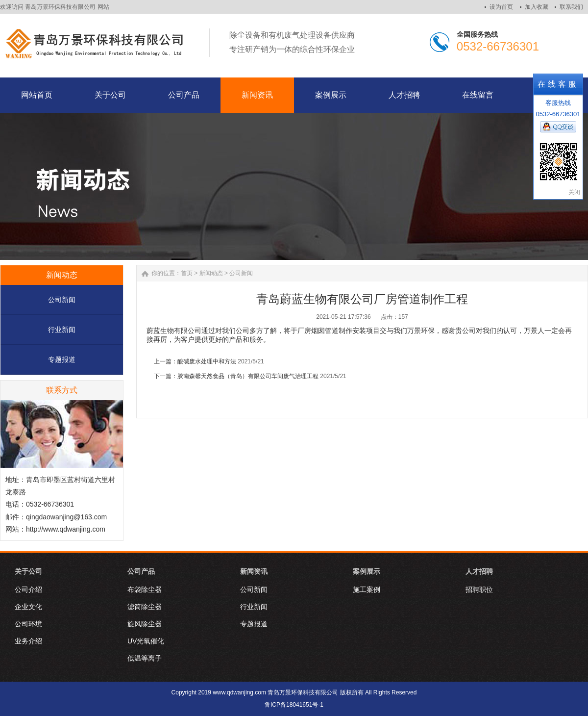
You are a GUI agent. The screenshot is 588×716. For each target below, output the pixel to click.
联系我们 (571, 7)
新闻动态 (211, 273)
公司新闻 (62, 300)
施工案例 (367, 589)
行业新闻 (62, 330)
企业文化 (28, 607)
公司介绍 (28, 589)
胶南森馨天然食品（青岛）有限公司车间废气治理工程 (248, 376)
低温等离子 (145, 658)
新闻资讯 (254, 571)
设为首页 (501, 7)
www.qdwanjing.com (239, 692)
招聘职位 (479, 589)
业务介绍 (28, 641)
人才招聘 (479, 571)
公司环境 (28, 624)
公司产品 (141, 571)
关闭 (574, 192)
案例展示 (367, 571)
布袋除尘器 (145, 589)
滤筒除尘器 (145, 607)
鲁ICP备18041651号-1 (294, 705)
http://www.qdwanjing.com (66, 529)
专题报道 (62, 359)
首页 (187, 273)
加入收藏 (537, 7)
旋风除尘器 (145, 624)
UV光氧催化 (146, 641)
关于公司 (28, 571)
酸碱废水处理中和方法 (207, 361)
